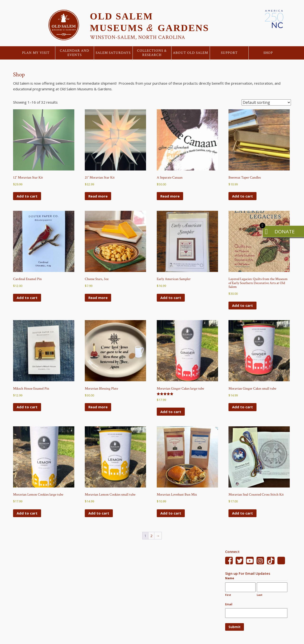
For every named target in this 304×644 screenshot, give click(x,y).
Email (229, 604)
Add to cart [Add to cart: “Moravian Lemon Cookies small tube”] (99, 513)
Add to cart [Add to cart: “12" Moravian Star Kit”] (27, 196)
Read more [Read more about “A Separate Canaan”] (170, 196)
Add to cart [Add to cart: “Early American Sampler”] (171, 298)
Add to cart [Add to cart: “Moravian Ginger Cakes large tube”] (171, 412)
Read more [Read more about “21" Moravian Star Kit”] (98, 196)
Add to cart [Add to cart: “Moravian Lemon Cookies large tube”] (27, 513)
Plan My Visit (36, 53)
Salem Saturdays (113, 53)
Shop (268, 53)
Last (260, 595)
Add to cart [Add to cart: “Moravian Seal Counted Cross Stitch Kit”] (242, 513)
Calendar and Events (75, 53)
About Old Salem (190, 53)
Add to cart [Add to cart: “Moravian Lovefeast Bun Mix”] (171, 513)
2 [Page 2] (151, 536)
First (228, 595)
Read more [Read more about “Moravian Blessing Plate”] (98, 407)
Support (229, 53)
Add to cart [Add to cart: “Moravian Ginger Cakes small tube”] (242, 407)
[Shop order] (266, 102)
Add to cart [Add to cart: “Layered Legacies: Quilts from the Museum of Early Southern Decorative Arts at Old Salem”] (242, 305)
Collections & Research (152, 53)
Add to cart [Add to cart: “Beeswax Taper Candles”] (242, 196)
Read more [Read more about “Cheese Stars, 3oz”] (98, 298)
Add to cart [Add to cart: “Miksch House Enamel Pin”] (27, 407)
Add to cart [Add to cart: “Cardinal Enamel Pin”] (27, 298)
